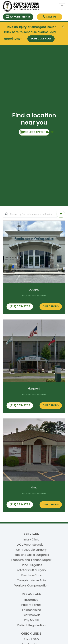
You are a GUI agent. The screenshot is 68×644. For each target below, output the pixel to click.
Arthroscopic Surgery (31, 550)
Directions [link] (51, 306)
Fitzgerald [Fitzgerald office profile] (34, 389)
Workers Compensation (31, 585)
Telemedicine (31, 610)
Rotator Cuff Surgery (31, 570)
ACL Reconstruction (31, 545)
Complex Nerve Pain (31, 580)
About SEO (31, 639)
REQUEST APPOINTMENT (35, 132)
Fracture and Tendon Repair (31, 560)
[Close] (63, 27)
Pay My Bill (31, 620)
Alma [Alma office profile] (34, 488)
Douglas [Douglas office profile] (34, 290)
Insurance (31, 600)
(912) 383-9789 (20, 306)
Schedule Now (41, 39)
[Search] (33, 214)
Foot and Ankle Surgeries (31, 555)
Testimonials (31, 615)
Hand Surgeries (31, 565)
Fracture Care (31, 575)
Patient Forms (31, 605)
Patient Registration (31, 625)
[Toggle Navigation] (62, 6)
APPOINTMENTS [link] (18, 17)
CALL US (50, 17)
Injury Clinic (31, 539)
